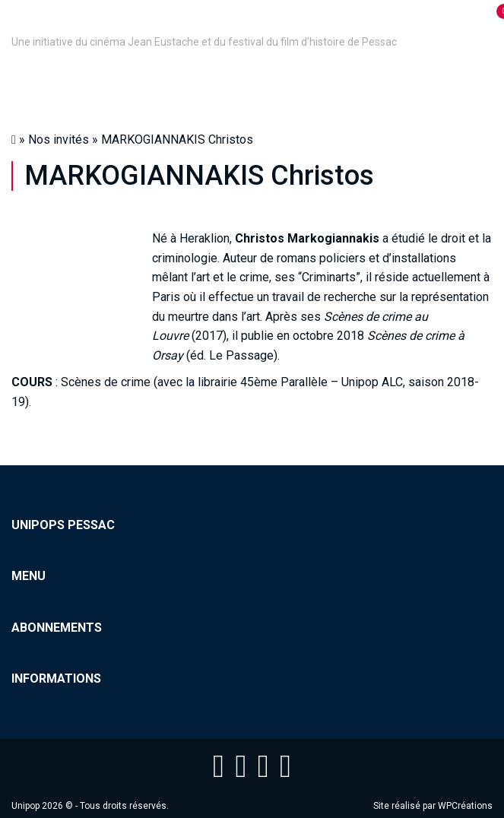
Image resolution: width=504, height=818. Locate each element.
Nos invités (59, 140)
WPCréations (465, 806)
